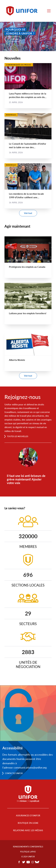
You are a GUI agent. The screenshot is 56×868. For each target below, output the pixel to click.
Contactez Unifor (14, 773)
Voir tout (28, 213)
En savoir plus (13, 39)
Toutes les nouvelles (18, 436)
